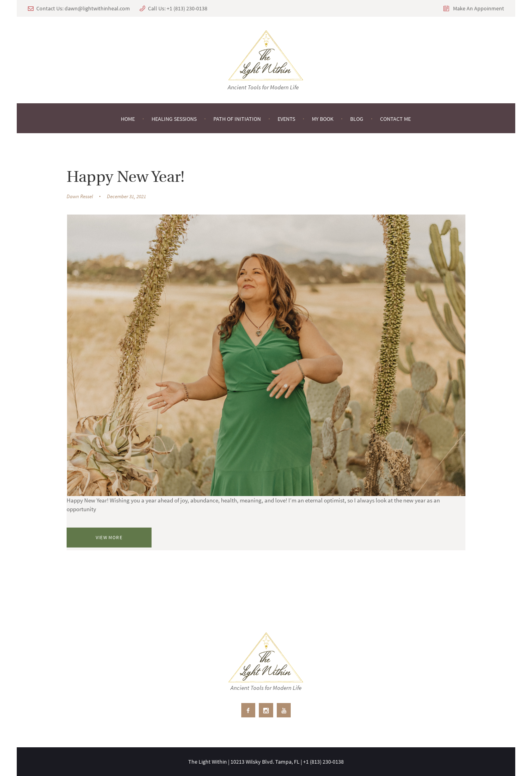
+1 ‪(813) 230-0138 (187, 8)
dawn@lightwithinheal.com (97, 8)
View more (109, 537)
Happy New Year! (125, 178)
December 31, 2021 (126, 196)
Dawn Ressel (80, 196)
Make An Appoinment (479, 8)
